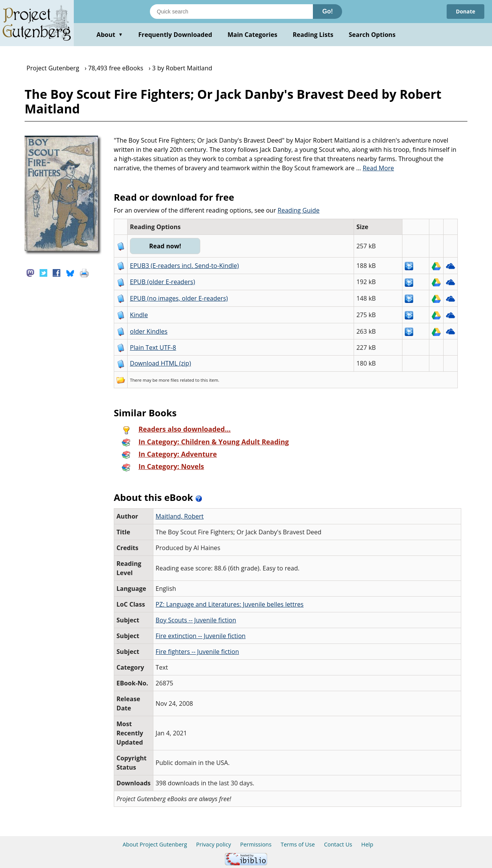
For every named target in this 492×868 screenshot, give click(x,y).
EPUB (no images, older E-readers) (179, 298)
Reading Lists (313, 35)
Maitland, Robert (180, 516)
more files (169, 380)
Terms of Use (298, 844)
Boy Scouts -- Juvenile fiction (196, 620)
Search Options (372, 35)
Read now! (165, 246)
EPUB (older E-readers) (162, 282)
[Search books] (231, 12)
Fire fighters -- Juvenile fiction (197, 652)
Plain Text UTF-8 (153, 348)
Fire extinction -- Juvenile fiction (201, 636)
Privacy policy (214, 844)
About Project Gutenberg (155, 844)
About (110, 35)
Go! (327, 11)
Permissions (256, 844)
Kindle (139, 315)
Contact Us (338, 844)
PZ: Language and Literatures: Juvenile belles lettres (230, 604)
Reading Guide (298, 210)
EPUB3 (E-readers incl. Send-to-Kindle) (184, 266)
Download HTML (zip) (160, 363)
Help (367, 844)
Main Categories (253, 35)
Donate (465, 11)
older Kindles (149, 331)
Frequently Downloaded (175, 35)
